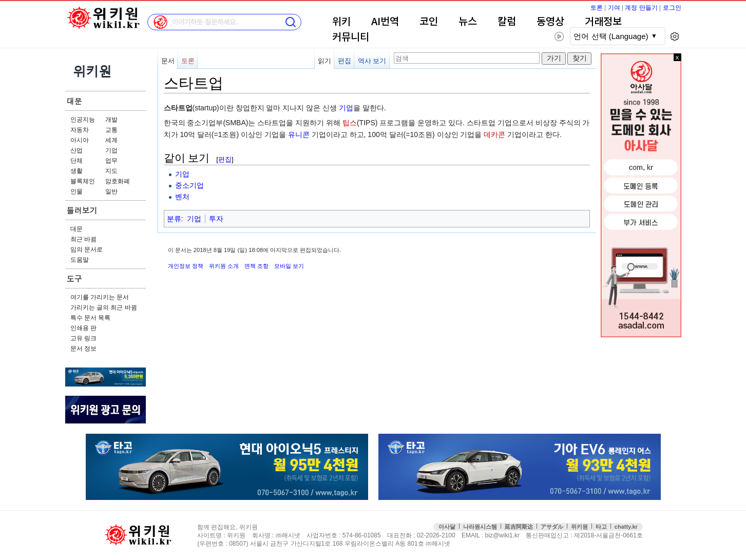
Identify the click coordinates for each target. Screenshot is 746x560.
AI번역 (385, 22)
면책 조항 (256, 266)
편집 (345, 61)
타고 (601, 527)
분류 (174, 219)
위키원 (579, 527)
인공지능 (83, 120)
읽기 (324, 61)
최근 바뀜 (83, 239)
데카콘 (494, 134)
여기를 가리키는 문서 (100, 297)
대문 (74, 101)
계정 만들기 (641, 8)
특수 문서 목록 (91, 318)
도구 (74, 278)
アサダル (552, 527)
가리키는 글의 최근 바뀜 (104, 307)
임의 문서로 (87, 249)
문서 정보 (83, 349)
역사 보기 (372, 61)
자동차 (80, 130)
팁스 (350, 123)
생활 (76, 171)
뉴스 (468, 22)
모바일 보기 (289, 266)
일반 (111, 191)
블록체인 (83, 181)
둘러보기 (82, 210)
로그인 (672, 8)
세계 (111, 140)
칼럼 (507, 22)
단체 (76, 161)
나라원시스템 (480, 527)
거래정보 (603, 22)
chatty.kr (626, 527)
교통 (111, 130)
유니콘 (299, 134)
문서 (168, 61)
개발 (111, 120)
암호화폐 (118, 181)
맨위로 (724, 536)
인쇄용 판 (83, 328)
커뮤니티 (351, 37)
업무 (111, 161)
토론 (597, 8)
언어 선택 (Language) (611, 36)
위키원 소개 (224, 266)
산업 (76, 150)
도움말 (80, 260)
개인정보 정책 (186, 266)
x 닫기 (677, 57)
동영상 (550, 22)
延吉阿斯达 (519, 527)
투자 (216, 219)
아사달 (447, 527)
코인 (429, 22)
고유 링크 (83, 338)
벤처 (182, 197)
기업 (111, 150)
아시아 (80, 140)
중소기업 (189, 185)
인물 (76, 191)
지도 (111, 171)
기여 (614, 8)
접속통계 (702, 536)
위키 (341, 22)
